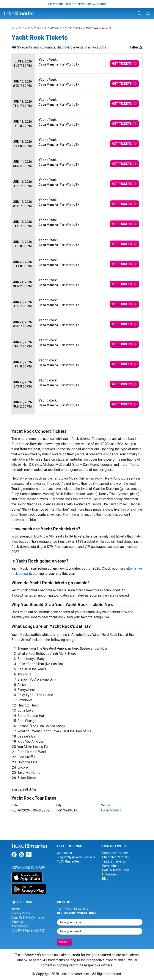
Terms (16, 909)
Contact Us (64, 853)
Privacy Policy (21, 913)
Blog (105, 879)
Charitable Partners (115, 857)
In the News (110, 874)
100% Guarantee (68, 861)
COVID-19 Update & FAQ (28, 930)
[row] (77, 64)
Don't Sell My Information (28, 917)
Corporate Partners (115, 853)
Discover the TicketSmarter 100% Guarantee (77, 4)
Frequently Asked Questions (76, 857)
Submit (65, 942)
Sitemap (17, 922)
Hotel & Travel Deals (116, 870)
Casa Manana (111, 810)
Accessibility (20, 926)
